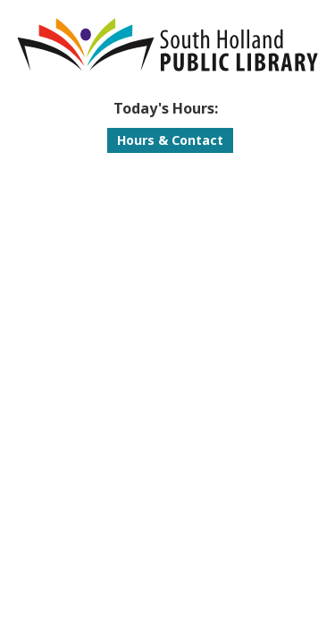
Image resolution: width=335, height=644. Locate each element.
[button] (165, 108)
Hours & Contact (170, 140)
